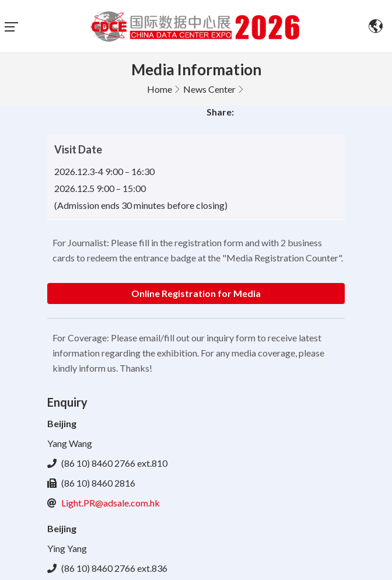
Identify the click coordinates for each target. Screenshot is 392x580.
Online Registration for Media (196, 293)
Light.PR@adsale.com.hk (111, 503)
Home (160, 89)
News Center (209, 89)
